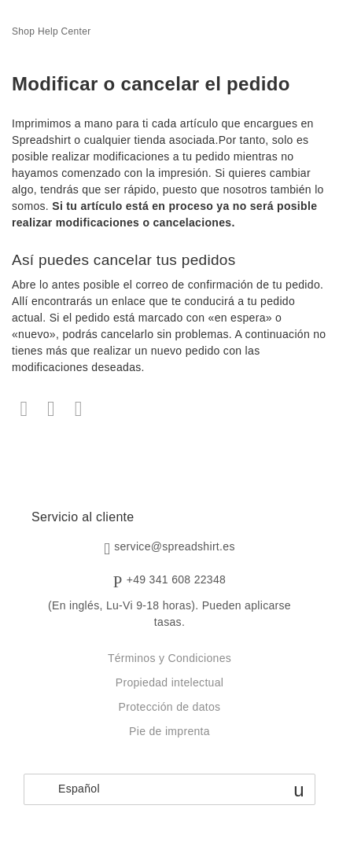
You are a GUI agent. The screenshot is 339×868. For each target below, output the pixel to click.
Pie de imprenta (169, 731)
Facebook (24, 409)
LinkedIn (78, 409)
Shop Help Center (52, 31)
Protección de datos (170, 707)
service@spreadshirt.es (175, 547)
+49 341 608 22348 (177, 579)
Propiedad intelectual (169, 682)
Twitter (52, 409)
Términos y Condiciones (169, 658)
